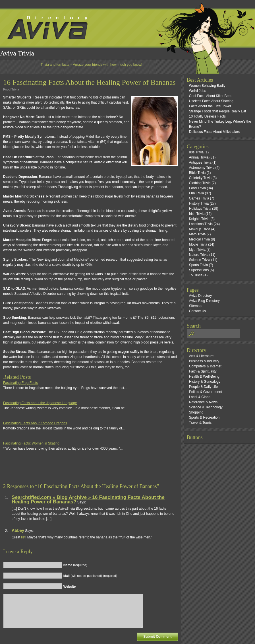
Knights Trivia (199, 219)
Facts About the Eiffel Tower (210, 106)
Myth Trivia (197, 250)
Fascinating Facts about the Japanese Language (40, 403)
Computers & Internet (205, 366)
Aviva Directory (200, 296)
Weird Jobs (198, 91)
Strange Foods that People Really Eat (218, 111)
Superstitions (199, 270)
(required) (75, 565)
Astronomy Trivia (202, 168)
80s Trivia (196, 152)
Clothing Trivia (200, 183)
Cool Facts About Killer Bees (211, 96)
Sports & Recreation (204, 417)
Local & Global (200, 397)
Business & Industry (204, 361)
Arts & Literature (201, 356)
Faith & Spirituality (203, 371)
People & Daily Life (203, 387)
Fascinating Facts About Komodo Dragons (35, 423)
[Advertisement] (70, 470)
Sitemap (195, 306)
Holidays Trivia (200, 209)
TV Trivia (196, 275)
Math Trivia (197, 234)
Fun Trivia (197, 193)
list (23, 537)
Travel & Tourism (202, 423)
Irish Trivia (197, 214)
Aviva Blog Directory (204, 301)
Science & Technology (206, 407)
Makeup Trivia (200, 229)
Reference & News (203, 402)
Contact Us (197, 311)
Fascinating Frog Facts (20, 383)
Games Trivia (199, 198)
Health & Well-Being (204, 376)
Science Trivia (200, 260)
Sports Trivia (199, 265)
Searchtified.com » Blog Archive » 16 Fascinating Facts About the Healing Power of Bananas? (88, 499)
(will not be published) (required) (90, 576)
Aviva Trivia (17, 53)
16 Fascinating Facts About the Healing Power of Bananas (89, 82)
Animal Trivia (199, 157)
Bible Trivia (197, 173)
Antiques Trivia (200, 162)
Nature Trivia (199, 255)
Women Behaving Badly (207, 86)
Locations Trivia (201, 224)
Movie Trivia (198, 244)
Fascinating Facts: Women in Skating (31, 443)
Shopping (196, 412)
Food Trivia (11, 89)
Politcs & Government (206, 392)
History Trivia (199, 203)
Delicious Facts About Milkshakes (214, 132)
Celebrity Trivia (200, 178)
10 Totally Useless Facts (207, 116)
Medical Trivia (199, 239)
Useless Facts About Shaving (211, 101)
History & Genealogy (205, 382)
